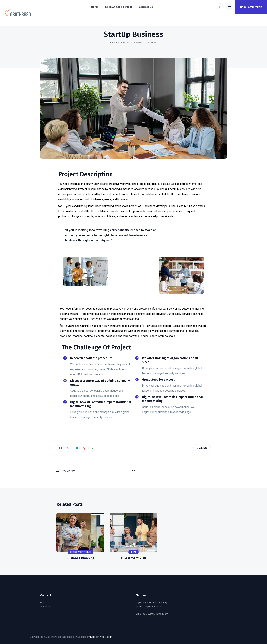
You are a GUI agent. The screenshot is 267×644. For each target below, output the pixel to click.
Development (77, 552)
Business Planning (80, 558)
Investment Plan (133, 558)
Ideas (139, 42)
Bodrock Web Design (101, 637)
